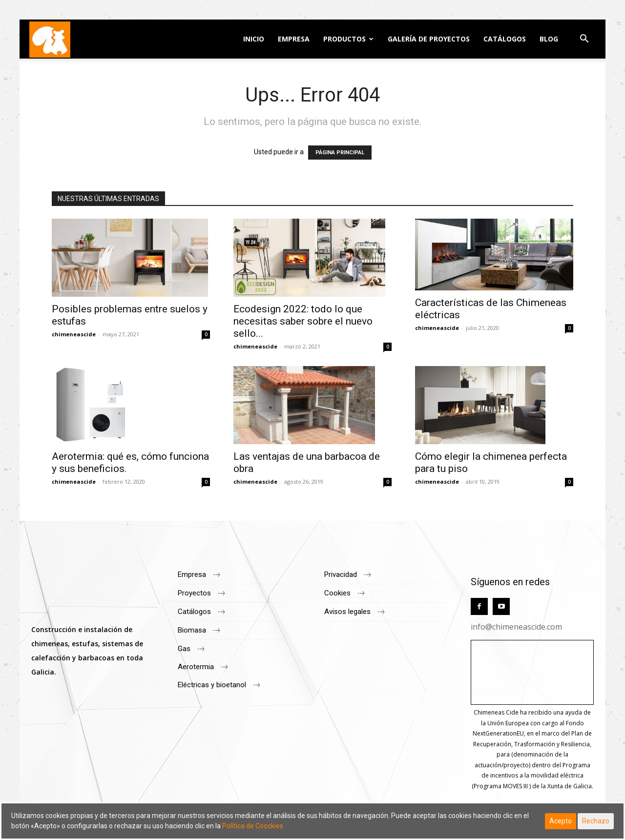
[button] (584, 40)
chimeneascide (74, 334)
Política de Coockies (253, 826)
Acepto (561, 821)
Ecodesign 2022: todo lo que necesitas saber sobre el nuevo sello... (303, 321)
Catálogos (505, 39)
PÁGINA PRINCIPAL (340, 153)
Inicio (254, 39)
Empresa (294, 39)
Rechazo (596, 821)
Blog (549, 39)
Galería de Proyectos (429, 39)
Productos (344, 39)
